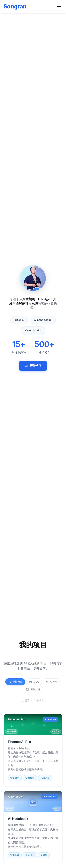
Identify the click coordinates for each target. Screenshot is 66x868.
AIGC (34, 682)
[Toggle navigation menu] (59, 6)
